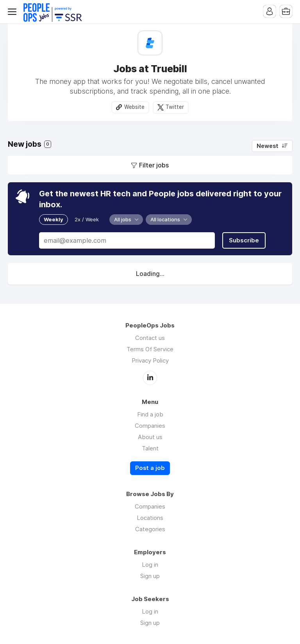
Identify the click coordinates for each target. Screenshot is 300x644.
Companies (150, 426)
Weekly (54, 219)
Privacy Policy (150, 360)
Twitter (175, 107)
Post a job (150, 468)
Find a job (150, 414)
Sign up (150, 576)
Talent (150, 448)
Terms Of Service (150, 349)
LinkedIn (150, 378)
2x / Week (87, 219)
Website (134, 107)
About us (150, 437)
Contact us (150, 338)
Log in (150, 565)
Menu (14, 12)
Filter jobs (154, 165)
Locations (150, 518)
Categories (150, 529)
